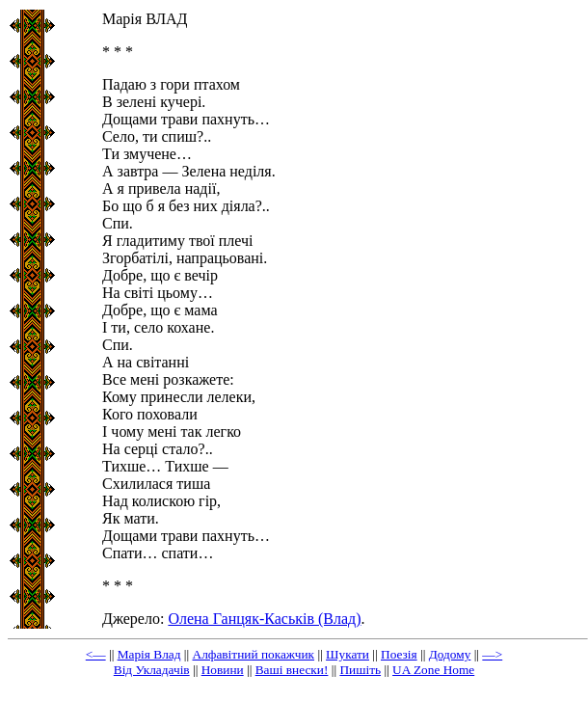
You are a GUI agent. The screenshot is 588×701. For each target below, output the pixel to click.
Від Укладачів (152, 670)
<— (96, 654)
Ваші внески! (292, 670)
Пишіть (360, 670)
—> (492, 654)
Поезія (399, 654)
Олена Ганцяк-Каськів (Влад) (264, 619)
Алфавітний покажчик (254, 654)
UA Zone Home (433, 670)
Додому (450, 654)
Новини (223, 670)
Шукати (347, 654)
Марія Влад (149, 654)
